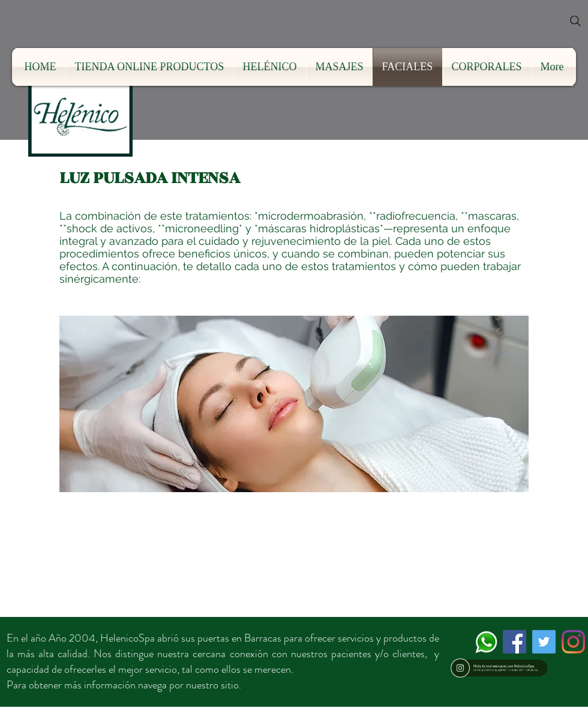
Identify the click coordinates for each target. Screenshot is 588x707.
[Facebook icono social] (514, 642)
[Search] (575, 21)
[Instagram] (573, 642)
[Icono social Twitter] (544, 642)
